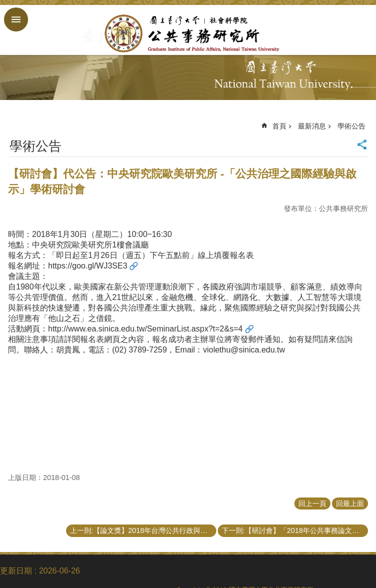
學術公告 (351, 126)
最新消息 (312, 126)
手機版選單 (16, 19)
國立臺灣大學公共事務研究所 (188, 33)
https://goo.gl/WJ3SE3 (88, 266)
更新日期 (16, 571)
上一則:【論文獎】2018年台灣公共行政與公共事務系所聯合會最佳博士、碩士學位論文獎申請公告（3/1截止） (143, 530)
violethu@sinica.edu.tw (244, 350)
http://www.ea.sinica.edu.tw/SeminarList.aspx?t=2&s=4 (145, 329)
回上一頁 (312, 503)
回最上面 (350, 503)
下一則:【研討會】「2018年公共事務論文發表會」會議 (295, 530)
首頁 (279, 126)
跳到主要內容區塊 (5, 5)
